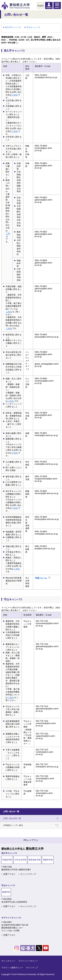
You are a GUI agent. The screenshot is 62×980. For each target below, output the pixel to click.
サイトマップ (32, 968)
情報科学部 (48, 860)
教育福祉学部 (35, 860)
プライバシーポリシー (28, 961)
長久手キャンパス (13, 27)
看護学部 (6, 892)
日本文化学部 (20, 860)
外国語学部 (7, 860)
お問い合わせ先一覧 (12, 818)
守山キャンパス (33, 27)
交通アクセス (9, 874)
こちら (15, 95)
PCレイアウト (31, 840)
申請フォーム (41, 578)
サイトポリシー (8, 961)
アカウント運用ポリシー (12, 968)
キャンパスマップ (28, 874)
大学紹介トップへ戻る (13, 825)
